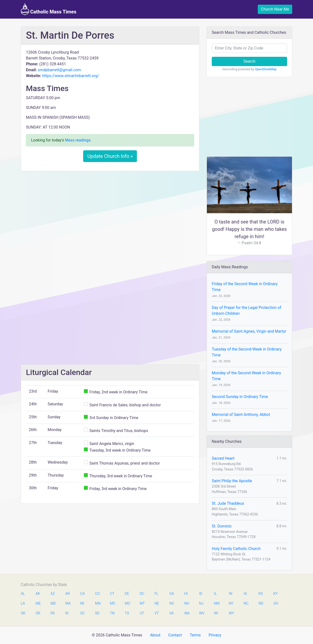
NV (172, 603)
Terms (195, 635)
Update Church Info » (110, 156)
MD (53, 603)
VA (172, 613)
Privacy (215, 635)
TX (127, 613)
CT (112, 594)
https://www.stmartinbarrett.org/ (71, 76)
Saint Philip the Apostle (232, 481)
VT (157, 613)
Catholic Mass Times (49, 9)
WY (231, 613)
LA (23, 603)
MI (82, 603)
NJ (201, 603)
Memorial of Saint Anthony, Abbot (241, 415)
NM (216, 603)
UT (142, 613)
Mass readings (78, 140)
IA (245, 594)
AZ (53, 594)
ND (261, 603)
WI (216, 613)
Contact (175, 635)
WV (201, 613)
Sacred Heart (223, 458)
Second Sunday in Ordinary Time (240, 397)
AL (23, 594)
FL (156, 594)
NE (157, 603)
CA (82, 594)
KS (261, 594)
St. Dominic (222, 526)
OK (23, 613)
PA (53, 613)
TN (112, 613)
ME (38, 603)
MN (98, 603)
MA (68, 603)
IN (231, 594)
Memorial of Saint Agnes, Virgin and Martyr (249, 331)
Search (249, 61)
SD (97, 613)
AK (38, 594)
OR (38, 613)
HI (186, 594)
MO (127, 603)
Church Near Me (275, 9)
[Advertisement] (110, 211)
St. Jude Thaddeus (228, 503)
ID (201, 594)
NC (246, 603)
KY (276, 594)
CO (97, 594)
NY (231, 603)
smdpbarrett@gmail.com (59, 70)
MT (142, 603)
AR (67, 594)
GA (172, 594)
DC (142, 594)
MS (112, 603)
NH (187, 603)
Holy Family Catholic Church (236, 549)
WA (187, 613)
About (155, 635)
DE (127, 594)
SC (82, 613)
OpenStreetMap (266, 69)
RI (67, 613)
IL (215, 594)
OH (276, 603)
